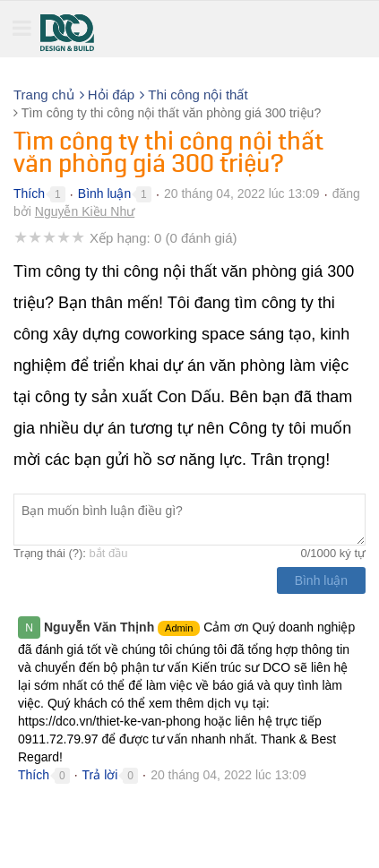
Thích (29, 193)
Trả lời (100, 775)
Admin (179, 628)
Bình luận (104, 193)
